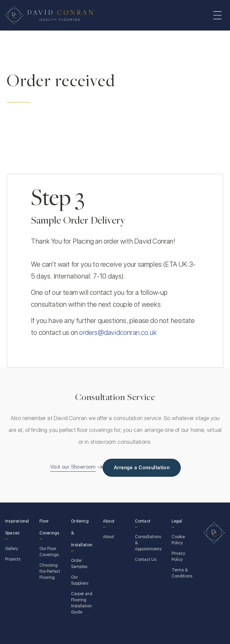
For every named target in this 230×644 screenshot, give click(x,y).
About (109, 537)
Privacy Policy (178, 556)
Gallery (12, 549)
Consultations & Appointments (148, 543)
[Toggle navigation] (218, 15)
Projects (13, 559)
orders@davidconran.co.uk (118, 333)
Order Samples (79, 564)
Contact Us (146, 560)
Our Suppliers (80, 580)
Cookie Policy (178, 540)
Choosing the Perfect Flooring (50, 571)
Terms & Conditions (182, 573)
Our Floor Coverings (49, 552)
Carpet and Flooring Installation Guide (82, 603)
